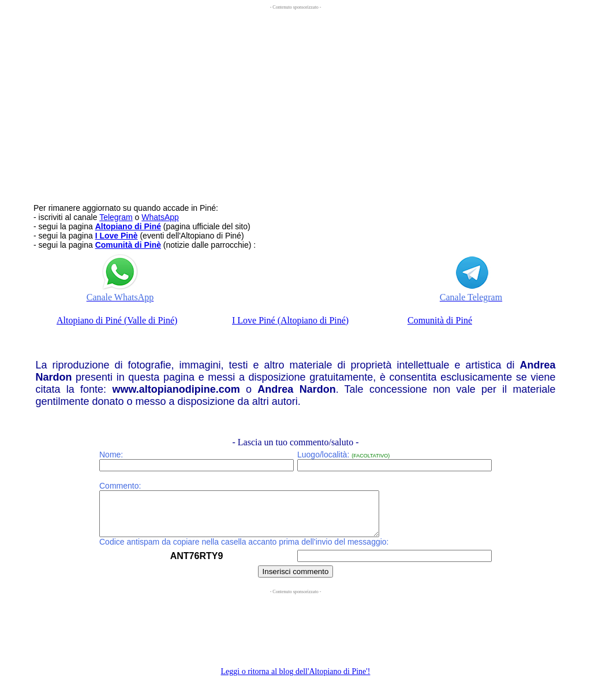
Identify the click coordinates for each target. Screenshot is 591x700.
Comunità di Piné (440, 320)
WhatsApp (160, 217)
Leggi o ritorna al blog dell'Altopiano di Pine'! (296, 680)
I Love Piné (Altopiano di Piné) (290, 320)
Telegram (116, 217)
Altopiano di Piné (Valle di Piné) (117, 320)
